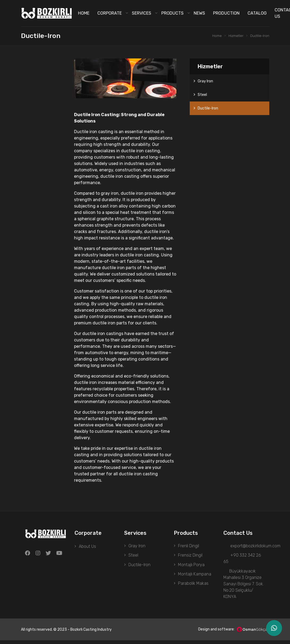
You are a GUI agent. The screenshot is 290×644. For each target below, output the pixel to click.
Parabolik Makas (193, 589)
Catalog (257, 13)
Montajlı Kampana (195, 578)
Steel (202, 95)
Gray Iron (205, 81)
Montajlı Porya (191, 568)
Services (142, 13)
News (199, 13)
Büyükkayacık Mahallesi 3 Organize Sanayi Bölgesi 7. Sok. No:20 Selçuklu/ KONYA (244, 587)
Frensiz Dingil (190, 557)
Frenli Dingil (189, 546)
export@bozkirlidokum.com (248, 546)
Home (84, 13)
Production (226, 13)
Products (172, 13)
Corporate (110, 13)
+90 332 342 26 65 (242, 560)
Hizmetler (235, 36)
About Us (87, 546)
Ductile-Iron (259, 36)
